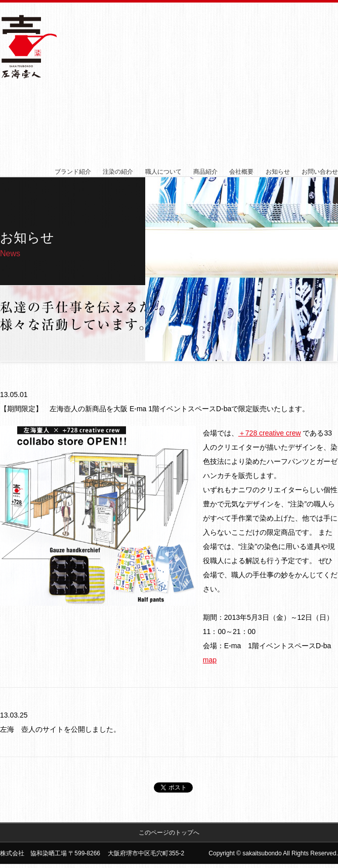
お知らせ (278, 172)
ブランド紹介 (73, 172)
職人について (163, 172)
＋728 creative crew (270, 433)
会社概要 (241, 172)
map (210, 660)
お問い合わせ (320, 172)
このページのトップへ (169, 833)
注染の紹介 (118, 172)
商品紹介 (205, 172)
